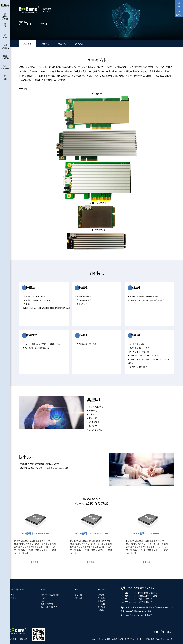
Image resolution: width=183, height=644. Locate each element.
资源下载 (78, 595)
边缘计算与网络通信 (49, 607)
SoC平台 (13, 598)
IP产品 (12, 595)
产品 (5, 26)
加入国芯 (101, 604)
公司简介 (101, 595)
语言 (5, 77)
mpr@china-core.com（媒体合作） (140, 615)
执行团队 (101, 598)
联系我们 (101, 607)
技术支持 (79, 44)
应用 (43, 601)
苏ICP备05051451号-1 (165, 640)
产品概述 (27, 44)
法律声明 (13, 640)
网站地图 (24, 640)
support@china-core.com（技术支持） (141, 612)
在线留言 (101, 611)
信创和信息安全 (47, 604)
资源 (5, 36)
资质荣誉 (101, 601)
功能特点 (45, 44)
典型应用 (62, 44)
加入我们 (5, 57)
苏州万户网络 (149, 640)
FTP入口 (78, 598)
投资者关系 (5, 67)
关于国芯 (102, 590)
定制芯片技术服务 (5, 16)
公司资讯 (5, 46)
